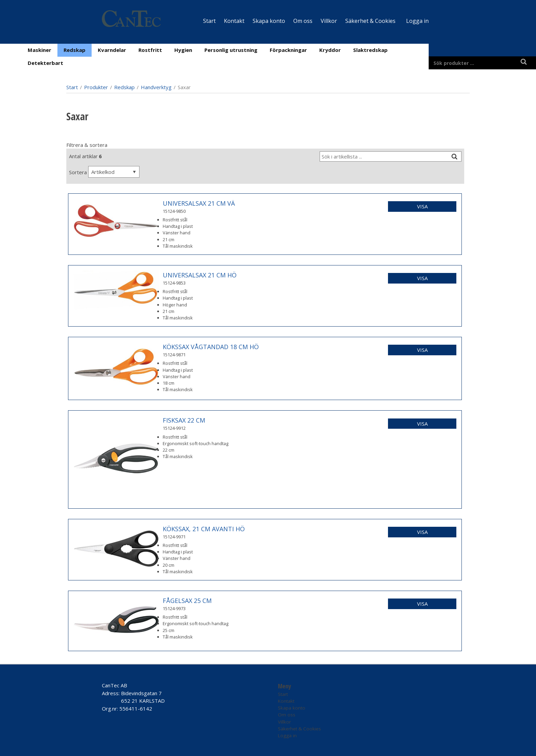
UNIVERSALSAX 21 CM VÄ (199, 203)
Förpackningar (288, 50)
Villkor (329, 21)
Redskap (75, 50)
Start (209, 21)
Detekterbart (45, 63)
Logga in (417, 21)
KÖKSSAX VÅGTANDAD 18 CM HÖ (211, 347)
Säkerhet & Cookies (370, 21)
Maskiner (39, 50)
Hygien (183, 50)
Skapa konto (269, 21)
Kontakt (234, 21)
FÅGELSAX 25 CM (187, 601)
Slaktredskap (370, 50)
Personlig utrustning (231, 50)
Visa (422, 206)
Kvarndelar (112, 50)
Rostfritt (150, 50)
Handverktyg (156, 87)
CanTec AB (115, 685)
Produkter (96, 87)
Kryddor (330, 50)
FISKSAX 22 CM (184, 420)
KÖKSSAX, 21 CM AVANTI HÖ (204, 529)
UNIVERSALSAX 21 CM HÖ (200, 275)
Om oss (303, 21)
